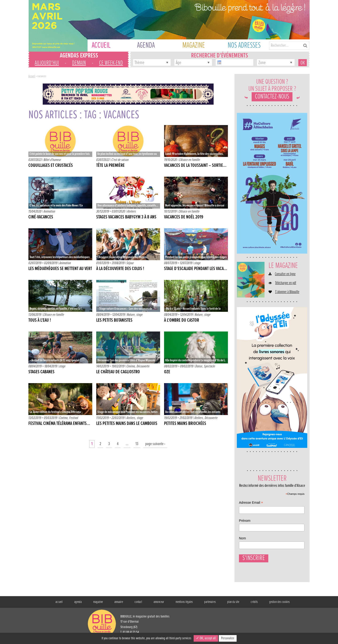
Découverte (143, 366)
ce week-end (111, 63)
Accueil (32, 76)
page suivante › (155, 444)
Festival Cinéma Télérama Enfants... (59, 424)
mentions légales (184, 604)
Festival (74, 418)
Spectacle (209, 366)
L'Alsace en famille (190, 160)
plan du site (233, 604)
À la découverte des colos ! (120, 269)
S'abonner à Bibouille (287, 292)
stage (198, 263)
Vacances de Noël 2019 (184, 217)
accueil (59, 604)
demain (79, 63)
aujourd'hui (47, 63)
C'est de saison (120, 160)
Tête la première (110, 166)
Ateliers (132, 211)
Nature (131, 315)
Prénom (245, 521)
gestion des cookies (279, 604)
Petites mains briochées (185, 424)
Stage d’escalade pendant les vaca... (196, 269)
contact (138, 604)
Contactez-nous (272, 97)
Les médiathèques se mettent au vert (60, 269)
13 (137, 444)
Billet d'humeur (52, 160)
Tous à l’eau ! (40, 320)
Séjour (130, 263)
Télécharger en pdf (286, 283)
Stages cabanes (41, 372)
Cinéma (131, 366)
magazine (98, 604)
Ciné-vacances (41, 217)
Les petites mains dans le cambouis (127, 424)
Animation (49, 211)
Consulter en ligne (285, 274)
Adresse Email (251, 503)
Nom (242, 538)
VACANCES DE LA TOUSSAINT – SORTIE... (195, 166)
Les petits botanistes (114, 320)
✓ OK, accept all (206, 638)
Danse (199, 366)
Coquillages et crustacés (51, 166)
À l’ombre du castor (182, 320)
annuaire (119, 604)
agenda (78, 604)
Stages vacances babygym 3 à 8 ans (126, 217)
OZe (167, 372)
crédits (254, 604)
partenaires (210, 604)
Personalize (228, 638)
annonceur (159, 604)
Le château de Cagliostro (118, 372)
